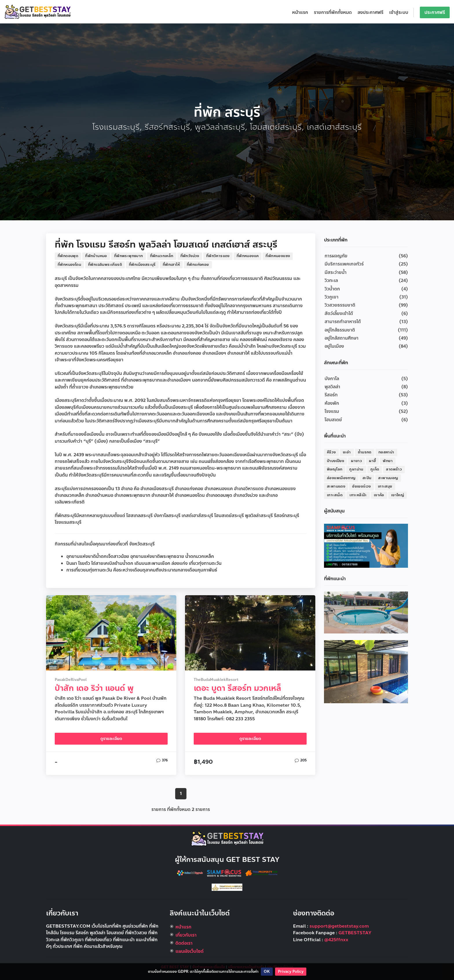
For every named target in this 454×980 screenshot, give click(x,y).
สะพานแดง (336, 486)
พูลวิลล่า (332, 387)
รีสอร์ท (331, 395)
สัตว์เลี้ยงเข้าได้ (339, 314)
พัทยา (388, 461)
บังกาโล (332, 379)
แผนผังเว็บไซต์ (190, 951)
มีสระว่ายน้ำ (336, 272)
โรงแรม (332, 411)
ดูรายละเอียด (111, 739)
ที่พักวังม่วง (190, 256)
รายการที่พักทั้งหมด (333, 13)
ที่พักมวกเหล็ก (162, 256)
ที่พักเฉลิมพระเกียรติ (105, 265)
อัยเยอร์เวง (361, 486)
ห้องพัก (332, 403)
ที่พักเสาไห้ (171, 265)
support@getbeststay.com (339, 926)
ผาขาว (356, 461)
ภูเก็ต (375, 469)
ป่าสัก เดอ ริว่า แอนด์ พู (94, 688)
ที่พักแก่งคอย (198, 265)
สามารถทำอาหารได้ (343, 322)
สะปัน (367, 478)
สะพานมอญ (388, 478)
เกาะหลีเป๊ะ (358, 495)
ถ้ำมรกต (365, 452)
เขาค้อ (379, 495)
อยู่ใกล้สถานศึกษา (342, 338)
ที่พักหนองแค (248, 256)
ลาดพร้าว (394, 469)
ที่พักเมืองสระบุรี (142, 265)
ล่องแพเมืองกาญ (341, 478)
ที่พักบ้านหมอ (96, 256)
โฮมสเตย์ (333, 420)
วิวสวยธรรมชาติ (340, 305)
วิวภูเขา (332, 297)
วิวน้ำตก (332, 289)
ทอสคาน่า (386, 452)
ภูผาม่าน (356, 469)
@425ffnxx (336, 940)
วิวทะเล (331, 281)
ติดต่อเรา (184, 943)
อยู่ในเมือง (334, 346)
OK (267, 972)
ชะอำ (347, 452)
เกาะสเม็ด (335, 495)
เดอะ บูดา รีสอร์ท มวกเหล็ (237, 688)
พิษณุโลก (335, 469)
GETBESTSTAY (355, 933)
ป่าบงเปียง (335, 461)
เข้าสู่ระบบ (399, 13)
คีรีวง (331, 452)
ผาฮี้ (372, 461)
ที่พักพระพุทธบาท (129, 256)
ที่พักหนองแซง (278, 256)
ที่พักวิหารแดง (218, 256)
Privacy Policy (291, 972)
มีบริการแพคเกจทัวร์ (344, 264)
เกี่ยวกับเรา (186, 935)
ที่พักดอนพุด (68, 256)
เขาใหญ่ (398, 495)
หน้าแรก (300, 13)
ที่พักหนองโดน (69, 265)
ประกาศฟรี (435, 12)
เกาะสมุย (385, 486)
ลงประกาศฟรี (370, 13)
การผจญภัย (336, 256)
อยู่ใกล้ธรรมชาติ (340, 330)
